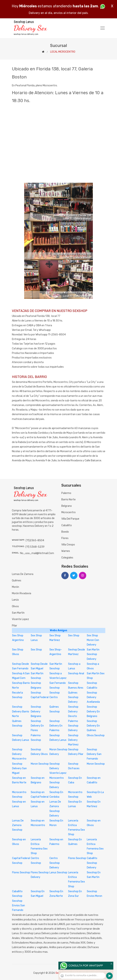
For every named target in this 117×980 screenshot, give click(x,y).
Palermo (66, 493)
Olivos (15, 606)
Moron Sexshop (40, 764)
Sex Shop (74, 636)
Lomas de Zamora (23, 574)
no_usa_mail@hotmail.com (37, 553)
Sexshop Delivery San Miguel (19, 768)
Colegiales (67, 558)
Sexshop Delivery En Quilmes (93, 726)
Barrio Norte (68, 500)
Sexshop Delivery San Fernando (94, 754)
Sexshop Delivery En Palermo (56, 726)
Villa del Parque (70, 519)
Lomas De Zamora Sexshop (18, 825)
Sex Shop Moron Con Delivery (93, 640)
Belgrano (67, 506)
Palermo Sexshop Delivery (73, 726)
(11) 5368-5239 (35, 547)
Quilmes (17, 581)
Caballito (67, 525)
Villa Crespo (68, 545)
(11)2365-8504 (35, 540)
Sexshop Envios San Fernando (18, 905)
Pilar (14, 626)
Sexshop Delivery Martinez (73, 740)
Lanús (15, 600)
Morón (15, 587)
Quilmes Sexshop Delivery (73, 697)
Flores (65, 538)
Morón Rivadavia (22, 593)
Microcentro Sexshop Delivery (57, 783)
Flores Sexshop (77, 858)
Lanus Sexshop (58, 873)
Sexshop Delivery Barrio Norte (21, 711)
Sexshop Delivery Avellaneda (93, 697)
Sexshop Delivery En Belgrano (93, 711)
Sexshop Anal (76, 673)
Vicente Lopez (20, 619)
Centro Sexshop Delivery (55, 863)
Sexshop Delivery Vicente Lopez (58, 768)
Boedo (65, 532)
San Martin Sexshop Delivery (93, 654)
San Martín (18, 613)
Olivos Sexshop (96, 735)
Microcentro (68, 512)
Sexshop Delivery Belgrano (36, 711)
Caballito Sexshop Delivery (92, 863)
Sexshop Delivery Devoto (73, 711)
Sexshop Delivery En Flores (37, 726)
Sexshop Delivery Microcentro (19, 754)
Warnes (66, 551)
